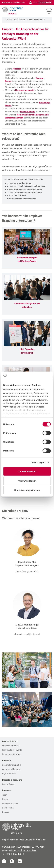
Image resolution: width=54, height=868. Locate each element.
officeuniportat (23, 850)
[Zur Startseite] (11, 11)
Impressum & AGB (10, 803)
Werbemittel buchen (11, 769)
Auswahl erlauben (27, 481)
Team (5, 795)
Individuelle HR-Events (12, 750)
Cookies (6, 812)
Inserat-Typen (8, 784)
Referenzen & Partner (12, 754)
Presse (5, 799)
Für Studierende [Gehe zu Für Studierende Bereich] (45, 2)
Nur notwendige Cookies (27, 490)
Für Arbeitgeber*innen (15, 20)
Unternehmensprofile (12, 765)
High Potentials (9, 774)
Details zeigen (38, 462)
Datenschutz (8, 808)
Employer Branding (11, 746)
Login (33, 2)
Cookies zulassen (27, 471)
